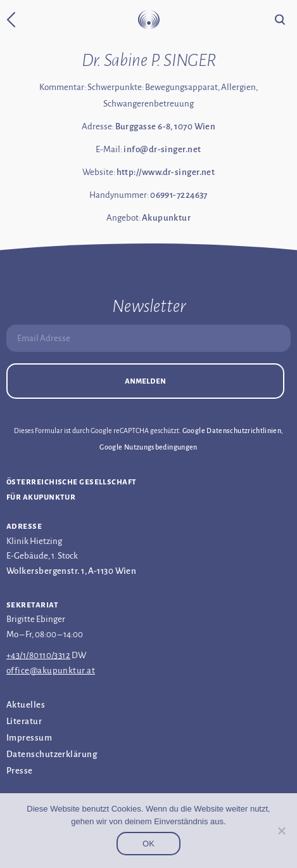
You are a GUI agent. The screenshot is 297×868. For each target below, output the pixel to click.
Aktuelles (26, 705)
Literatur (24, 721)
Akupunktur (167, 218)
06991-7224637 (179, 195)
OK (148, 844)
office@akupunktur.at (51, 670)
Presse (20, 771)
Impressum (29, 738)
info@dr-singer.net (162, 149)
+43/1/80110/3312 (38, 655)
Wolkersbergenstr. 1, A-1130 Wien (71, 571)
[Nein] (281, 831)
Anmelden (145, 381)
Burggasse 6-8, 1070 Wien (166, 126)
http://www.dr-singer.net (166, 172)
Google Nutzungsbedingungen (148, 447)
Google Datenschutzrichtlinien (232, 431)
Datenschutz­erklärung (52, 754)
